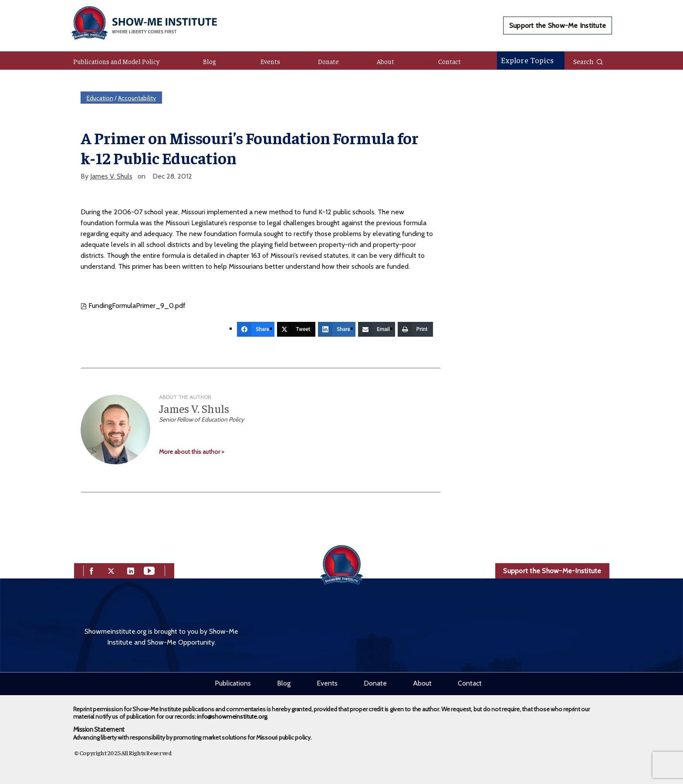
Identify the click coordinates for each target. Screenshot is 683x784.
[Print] (415, 329)
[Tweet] (296, 329)
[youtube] (149, 570)
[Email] (377, 329)
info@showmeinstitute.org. (232, 716)
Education (100, 98)
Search (588, 61)
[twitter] (111, 570)
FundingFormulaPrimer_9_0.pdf (133, 306)
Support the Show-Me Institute (558, 25)
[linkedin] (131, 570)
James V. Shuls (111, 176)
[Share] (256, 329)
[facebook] (91, 570)
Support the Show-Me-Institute (552, 571)
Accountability (137, 98)
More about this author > (192, 452)
